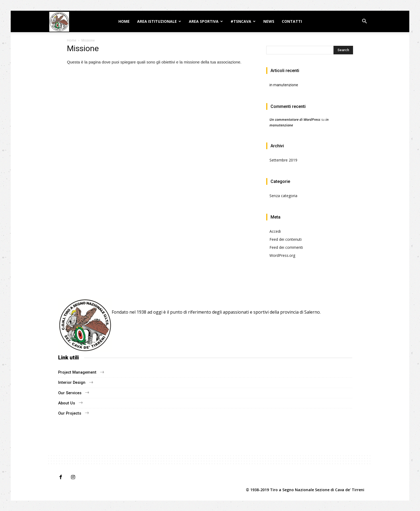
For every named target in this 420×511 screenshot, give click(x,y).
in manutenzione (284, 85)
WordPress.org (282, 255)
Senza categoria (283, 196)
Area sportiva (204, 21)
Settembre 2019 (283, 160)
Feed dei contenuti (286, 239)
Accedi (275, 231)
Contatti (292, 21)
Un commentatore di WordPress (295, 119)
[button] (364, 22)
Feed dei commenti (286, 247)
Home (124, 21)
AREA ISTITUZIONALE (157, 21)
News (269, 21)
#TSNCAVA (241, 21)
